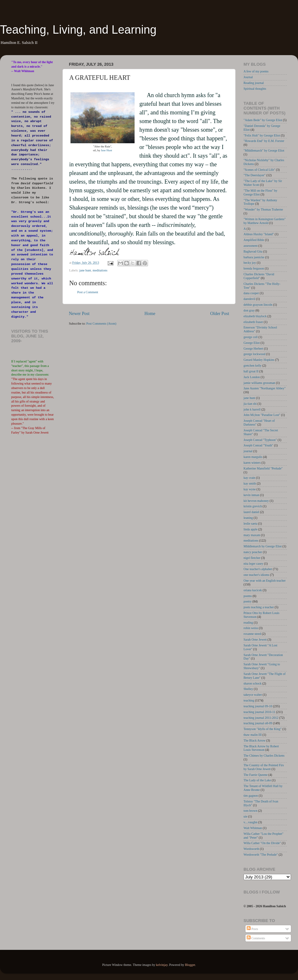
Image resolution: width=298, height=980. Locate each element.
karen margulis (253, 457)
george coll (251, 337)
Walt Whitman (253, 828)
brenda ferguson (254, 268)
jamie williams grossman (259, 383)
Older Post (220, 314)
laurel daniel (251, 512)
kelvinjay (162, 965)
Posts (252, 929)
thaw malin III (253, 735)
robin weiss (251, 628)
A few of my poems (256, 71)
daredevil (249, 299)
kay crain (249, 478)
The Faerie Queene (256, 775)
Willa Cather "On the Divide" (262, 843)
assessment (251, 246)
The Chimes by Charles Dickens (264, 756)
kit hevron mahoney (256, 501)
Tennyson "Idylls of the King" (263, 729)
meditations (100, 270)
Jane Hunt (107, 150)
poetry (248, 601)
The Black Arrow (255, 740)
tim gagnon (251, 796)
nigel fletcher (252, 558)
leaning (248, 518)
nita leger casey (253, 564)
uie (245, 816)
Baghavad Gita (253, 251)
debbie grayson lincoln (258, 305)
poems (248, 596)
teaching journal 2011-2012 (261, 718)
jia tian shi (250, 404)
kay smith (250, 483)
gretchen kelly (252, 365)
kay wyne (250, 489)
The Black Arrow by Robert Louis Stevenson (261, 748)
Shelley (248, 689)
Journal (248, 77)
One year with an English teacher (265, 581)
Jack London (252, 377)
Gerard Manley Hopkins (259, 360)
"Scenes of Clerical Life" (259, 170)
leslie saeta (250, 523)
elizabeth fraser (253, 322)
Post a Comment (88, 292)
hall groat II (251, 371)
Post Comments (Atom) (101, 324)
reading (248, 623)
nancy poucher (253, 552)
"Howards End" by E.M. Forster (264, 141)
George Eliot (252, 343)
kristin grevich (253, 506)
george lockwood (254, 354)
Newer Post (79, 314)
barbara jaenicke (254, 257)
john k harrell (252, 409)
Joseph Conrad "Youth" (258, 445)
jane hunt (85, 270)
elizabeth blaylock (255, 316)
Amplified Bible (254, 240)
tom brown (250, 811)
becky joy (250, 263)
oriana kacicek (253, 590)
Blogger (190, 965)
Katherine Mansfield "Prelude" (263, 468)
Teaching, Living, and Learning (78, 30)
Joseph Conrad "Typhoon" (260, 440)
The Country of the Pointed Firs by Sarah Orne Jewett (264, 767)
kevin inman (251, 495)
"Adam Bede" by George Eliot (263, 120)
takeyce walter (253, 695)
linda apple (251, 529)
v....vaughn (250, 822)
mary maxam (252, 535)
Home (150, 314)
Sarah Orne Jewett (255, 639)
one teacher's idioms (256, 575)
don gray (249, 310)
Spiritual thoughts (255, 89)
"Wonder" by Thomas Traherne (263, 209)
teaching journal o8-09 (258, 723)
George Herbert (253, 349)
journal (248, 451)
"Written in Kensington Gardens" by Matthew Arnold (265, 221)
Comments (256, 938)
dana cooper (251, 293)
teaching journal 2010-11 (259, 712)
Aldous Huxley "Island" (259, 234)
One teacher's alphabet (258, 569)
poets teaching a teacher (259, 607)
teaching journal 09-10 (258, 706)
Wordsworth (251, 849)
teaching (249, 700)
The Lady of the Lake (257, 780)
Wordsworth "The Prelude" (261, 855)
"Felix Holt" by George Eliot (262, 135)
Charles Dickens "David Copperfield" (259, 276)
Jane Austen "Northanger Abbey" (265, 388)
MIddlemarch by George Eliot (263, 546)
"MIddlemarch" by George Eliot (264, 150)
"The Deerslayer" (255, 175)
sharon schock (252, 683)
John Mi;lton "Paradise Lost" (262, 415)
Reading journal (254, 83)
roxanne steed (252, 634)
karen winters (252, 463)
